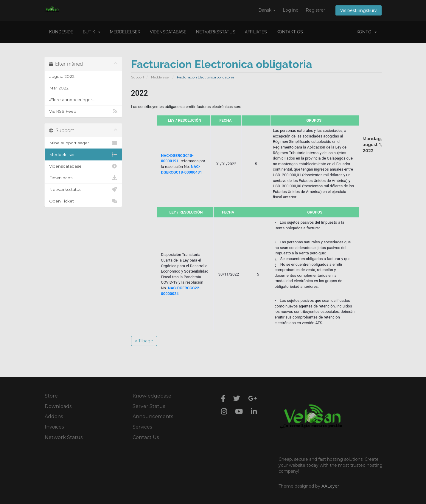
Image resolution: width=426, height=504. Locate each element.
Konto (367, 32)
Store (51, 396)
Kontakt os (290, 32)
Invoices (54, 427)
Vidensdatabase (168, 32)
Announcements (153, 416)
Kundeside (61, 32)
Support (138, 77)
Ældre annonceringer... (72, 100)
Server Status (149, 406)
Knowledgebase (152, 396)
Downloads (83, 178)
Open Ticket (83, 201)
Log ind (291, 10)
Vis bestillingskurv (359, 10)
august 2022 (62, 76)
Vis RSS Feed (83, 111)
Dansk (267, 10)
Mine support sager (83, 143)
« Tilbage (144, 341)
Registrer (315, 10)
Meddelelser (125, 32)
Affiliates (256, 32)
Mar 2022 (59, 88)
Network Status (64, 437)
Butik (92, 32)
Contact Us (146, 437)
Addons (54, 416)
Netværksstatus (216, 32)
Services (142, 427)
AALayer (330, 486)
